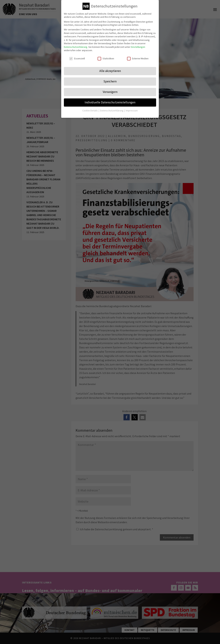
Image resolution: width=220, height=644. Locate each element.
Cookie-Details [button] (90, 111)
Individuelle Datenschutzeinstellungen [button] (110, 102)
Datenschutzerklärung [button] (112, 111)
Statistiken (106, 58)
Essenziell (77, 58)
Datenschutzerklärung (76, 47)
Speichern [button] (110, 81)
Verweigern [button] (110, 92)
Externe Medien (138, 58)
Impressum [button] (132, 111)
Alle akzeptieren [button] (110, 71)
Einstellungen (138, 47)
